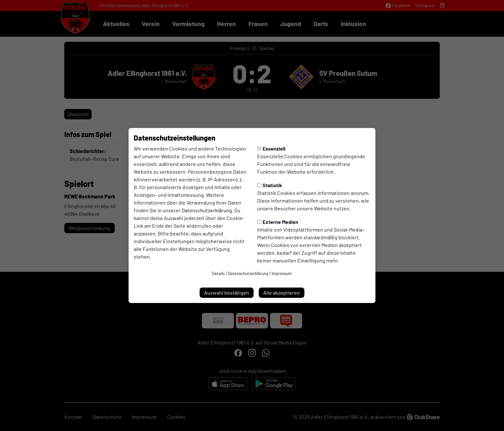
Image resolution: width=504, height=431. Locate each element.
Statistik (270, 185)
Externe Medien (278, 222)
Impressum (282, 273)
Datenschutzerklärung (207, 210)
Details (218, 273)
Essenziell (271, 148)
